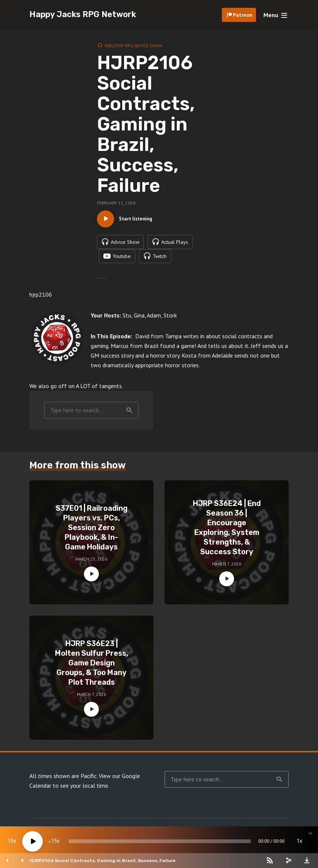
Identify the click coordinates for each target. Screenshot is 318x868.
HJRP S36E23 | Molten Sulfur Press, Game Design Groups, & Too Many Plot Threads (92, 666)
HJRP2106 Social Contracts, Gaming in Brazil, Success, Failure (103, 861)
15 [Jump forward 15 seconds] (54, 841)
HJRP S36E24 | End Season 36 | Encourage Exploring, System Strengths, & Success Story (227, 530)
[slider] (160, 841)
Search (129, 413)
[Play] (33, 841)
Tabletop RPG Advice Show (133, 46)
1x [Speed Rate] (300, 841)
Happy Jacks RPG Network (83, 14)
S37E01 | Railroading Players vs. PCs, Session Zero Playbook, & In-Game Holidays (92, 530)
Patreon (243, 15)
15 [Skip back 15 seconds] (11, 841)
